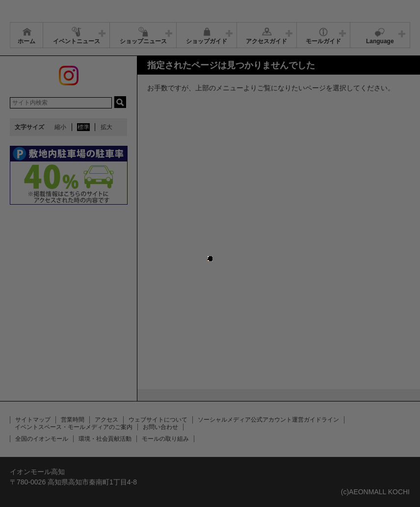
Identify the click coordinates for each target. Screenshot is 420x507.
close (212, 249)
